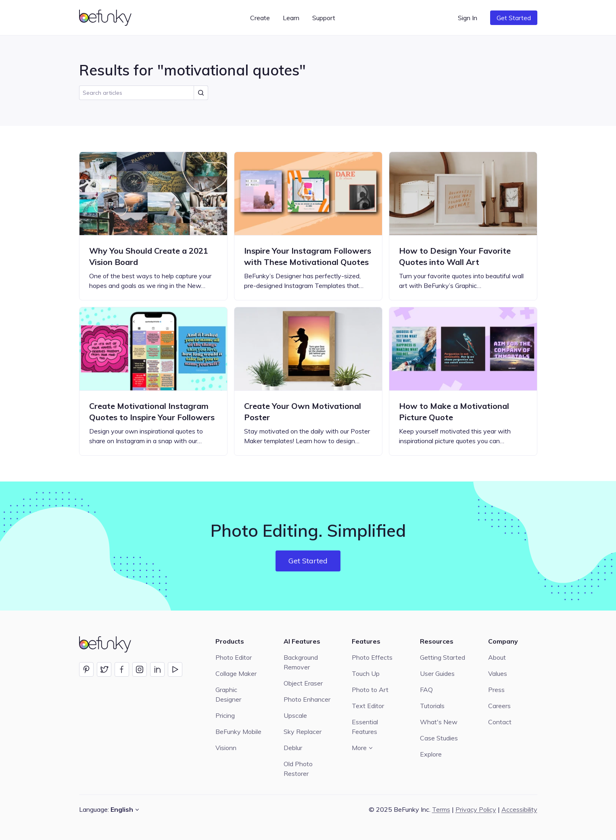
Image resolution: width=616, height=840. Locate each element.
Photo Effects (372, 657)
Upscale (295, 715)
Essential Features (365, 727)
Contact (500, 722)
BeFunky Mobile (238, 732)
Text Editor (368, 706)
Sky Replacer (303, 732)
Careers (499, 706)
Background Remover (301, 662)
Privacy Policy (476, 809)
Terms (441, 809)
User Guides (437, 673)
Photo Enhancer (307, 699)
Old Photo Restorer (298, 769)
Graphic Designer (228, 694)
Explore (431, 754)
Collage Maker (236, 673)
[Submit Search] (201, 93)
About (497, 657)
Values (498, 673)
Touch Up (366, 673)
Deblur (293, 748)
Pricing (225, 715)
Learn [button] (291, 18)
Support (324, 18)
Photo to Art (370, 690)
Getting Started (443, 657)
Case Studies (439, 738)
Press (496, 690)
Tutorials (432, 706)
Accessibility (519, 809)
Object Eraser (303, 683)
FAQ (426, 690)
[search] (144, 93)
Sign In (468, 18)
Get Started (514, 18)
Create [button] (260, 18)
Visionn (226, 748)
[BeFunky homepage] (106, 18)
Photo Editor (234, 657)
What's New (439, 722)
